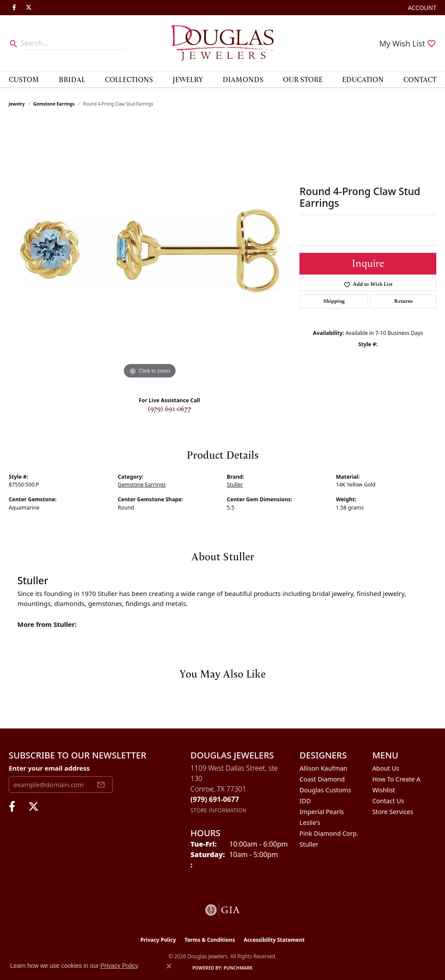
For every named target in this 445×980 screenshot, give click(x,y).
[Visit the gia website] (222, 910)
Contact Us (388, 801)
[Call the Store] (215, 799)
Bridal (72, 79)
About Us (386, 768)
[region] (150, 251)
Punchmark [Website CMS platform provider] (238, 968)
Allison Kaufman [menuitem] (323, 768)
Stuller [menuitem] (309, 844)
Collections (129, 79)
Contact (420, 79)
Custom (24, 79)
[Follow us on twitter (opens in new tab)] (29, 8)
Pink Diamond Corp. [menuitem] (329, 833)
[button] (421, 8)
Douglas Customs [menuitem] (325, 790)
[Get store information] (218, 810)
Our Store (303, 79)
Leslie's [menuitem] (310, 823)
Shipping (334, 301)
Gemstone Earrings (54, 104)
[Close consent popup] (169, 966)
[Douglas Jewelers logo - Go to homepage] (222, 43)
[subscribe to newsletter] (101, 785)
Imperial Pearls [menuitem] (322, 812)
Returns (403, 301)
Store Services (393, 812)
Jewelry (188, 79)
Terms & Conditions (210, 940)
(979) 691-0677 (169, 409)
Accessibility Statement (274, 940)
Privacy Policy (158, 940)
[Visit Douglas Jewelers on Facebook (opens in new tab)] (14, 8)
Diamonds (243, 79)
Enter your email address (49, 768)
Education (363, 79)
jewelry (17, 104)
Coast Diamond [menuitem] (322, 779)
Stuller (235, 485)
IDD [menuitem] (305, 801)
